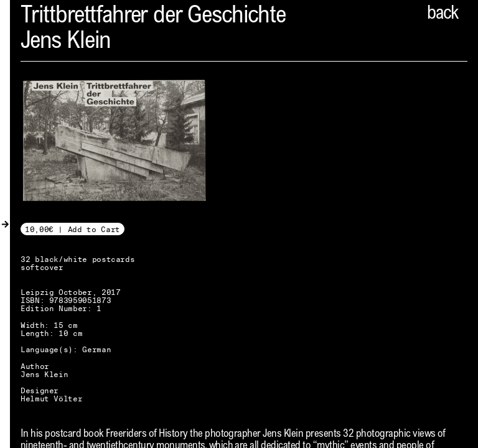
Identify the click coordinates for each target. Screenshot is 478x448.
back (443, 14)
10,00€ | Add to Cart (73, 229)
